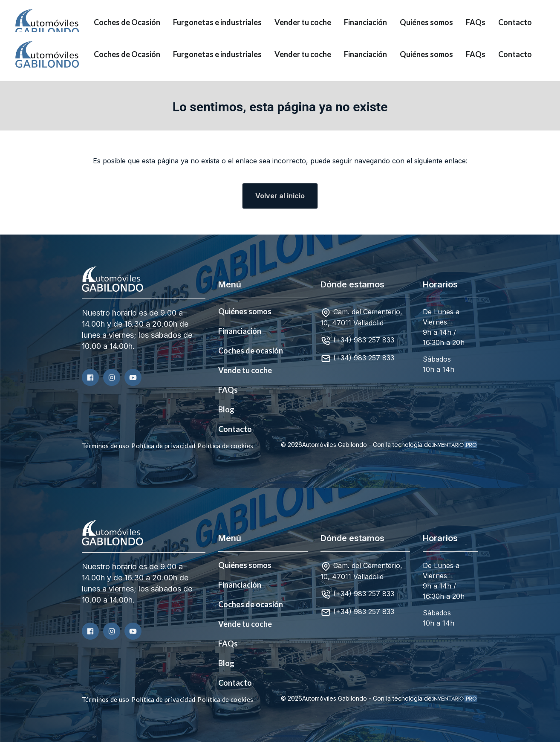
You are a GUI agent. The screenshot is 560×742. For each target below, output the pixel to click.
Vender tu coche (303, 22)
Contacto (515, 22)
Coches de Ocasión (127, 22)
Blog (226, 409)
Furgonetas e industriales (217, 22)
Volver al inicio (280, 196)
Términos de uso (106, 446)
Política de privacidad (163, 446)
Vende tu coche (245, 370)
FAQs (476, 22)
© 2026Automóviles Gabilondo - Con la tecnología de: (379, 445)
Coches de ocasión (251, 351)
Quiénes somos (426, 22)
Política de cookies (225, 446)
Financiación (365, 22)
